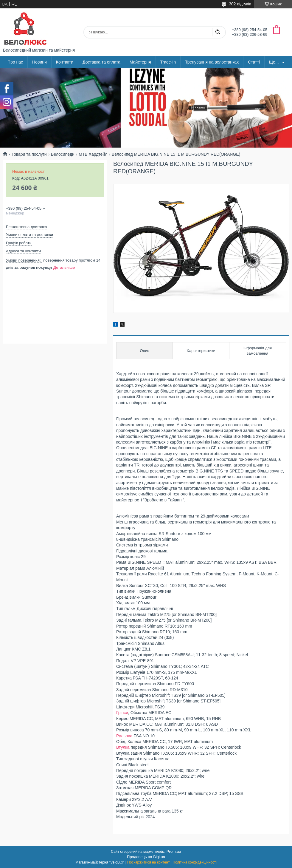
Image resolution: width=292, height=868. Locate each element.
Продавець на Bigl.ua (146, 857)
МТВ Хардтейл (93, 154)
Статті (254, 62)
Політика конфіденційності (195, 862)
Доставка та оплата (101, 62)
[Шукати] (218, 32)
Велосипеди (63, 154)
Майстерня (140, 62)
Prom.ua (174, 851)
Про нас (15, 62)
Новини (39, 62)
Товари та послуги (29, 154)
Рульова (124, 736)
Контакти (65, 62)
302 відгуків (240, 4)
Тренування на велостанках (212, 62)
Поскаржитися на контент (148, 862)
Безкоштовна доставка (26, 227)
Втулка (123, 747)
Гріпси (122, 713)
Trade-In (168, 62)
